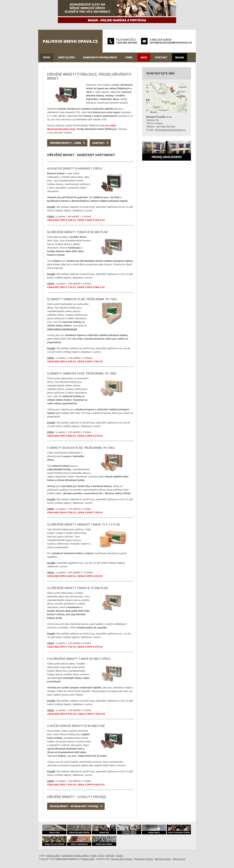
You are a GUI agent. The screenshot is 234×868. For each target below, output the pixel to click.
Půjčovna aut (179, 859)
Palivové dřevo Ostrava (122, 859)
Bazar (180, 57)
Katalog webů (88, 859)
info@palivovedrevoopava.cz (171, 43)
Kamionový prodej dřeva (100, 57)
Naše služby (67, 57)
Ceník (129, 57)
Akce (144, 57)
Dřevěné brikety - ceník (66, 143)
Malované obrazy (163, 859)
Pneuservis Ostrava (144, 859)
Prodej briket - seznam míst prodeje (74, 806)
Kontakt (161, 57)
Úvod (47, 57)
